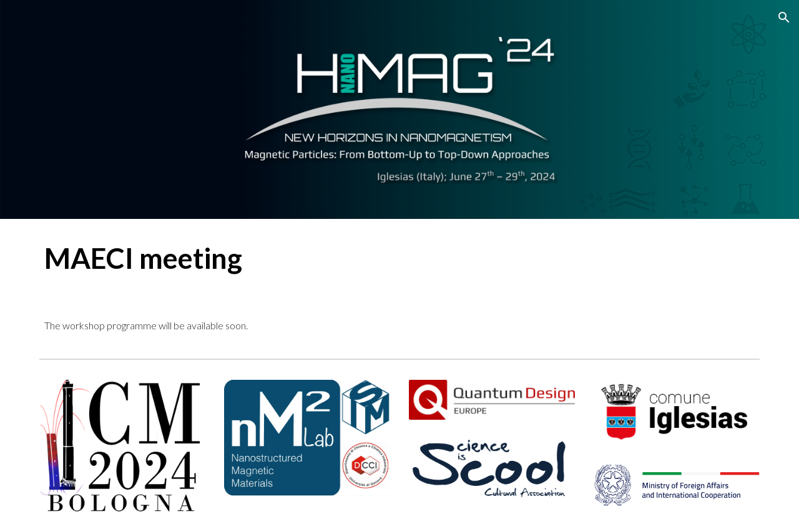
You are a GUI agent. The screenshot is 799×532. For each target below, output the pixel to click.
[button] (784, 17)
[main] (399, 259)
